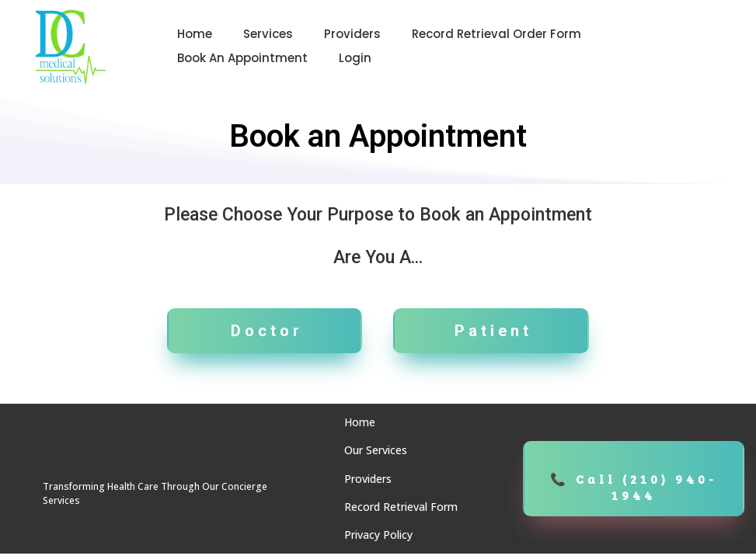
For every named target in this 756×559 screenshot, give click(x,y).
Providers (352, 34)
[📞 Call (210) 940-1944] (634, 479)
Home (195, 34)
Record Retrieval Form (401, 507)
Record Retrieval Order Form (496, 34)
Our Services (376, 450)
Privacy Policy (378, 535)
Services (268, 34)
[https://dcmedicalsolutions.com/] (70, 47)
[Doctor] (265, 331)
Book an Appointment (242, 58)
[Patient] (491, 331)
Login (355, 58)
